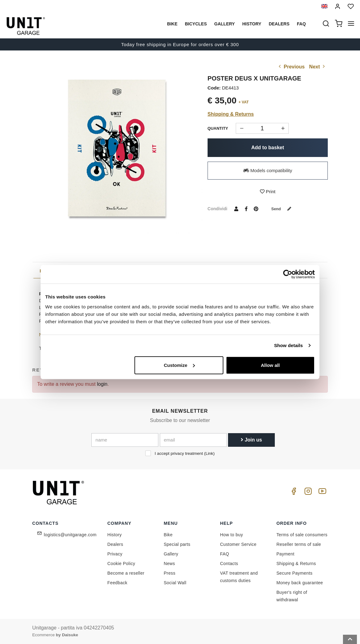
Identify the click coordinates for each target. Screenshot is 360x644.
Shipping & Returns (231, 114)
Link (209, 453)
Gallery (225, 24)
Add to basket (268, 148)
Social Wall (175, 583)
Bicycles (196, 24)
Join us (251, 440)
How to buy (231, 535)
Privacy (115, 554)
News (169, 563)
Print (268, 191)
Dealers (279, 24)
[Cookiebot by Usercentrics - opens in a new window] (288, 274)
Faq (301, 24)
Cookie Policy (121, 563)
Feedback (118, 583)
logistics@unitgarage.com (70, 535)
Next (318, 67)
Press (169, 573)
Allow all (270, 365)
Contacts (229, 563)
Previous (291, 67)
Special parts (177, 544)
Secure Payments (294, 573)
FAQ (224, 554)
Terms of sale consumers (302, 535)
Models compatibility (268, 170)
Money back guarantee (300, 583)
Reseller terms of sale (299, 544)
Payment (285, 554)
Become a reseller (126, 573)
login (102, 384)
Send (283, 209)
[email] (193, 440)
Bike (172, 24)
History (252, 24)
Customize (179, 365)
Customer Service (238, 544)
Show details (289, 345)
